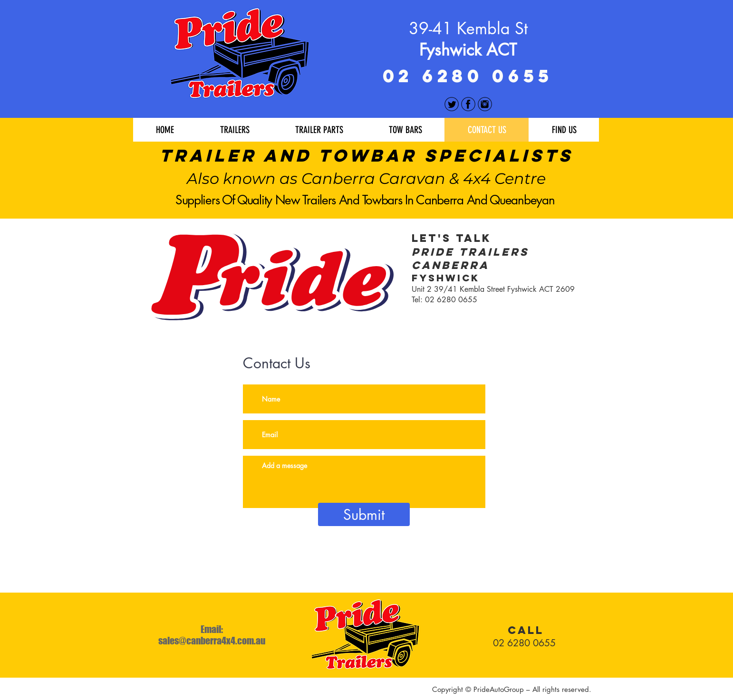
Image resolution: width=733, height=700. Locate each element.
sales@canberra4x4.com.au (212, 641)
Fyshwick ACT (468, 50)
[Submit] (364, 514)
